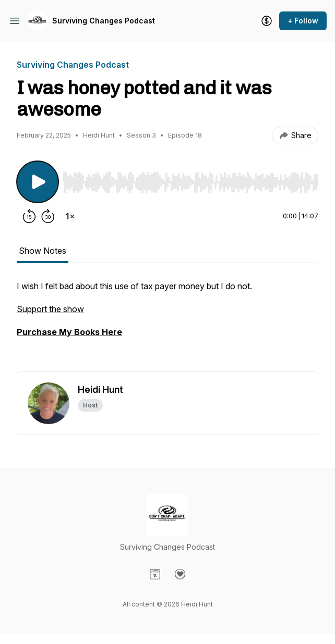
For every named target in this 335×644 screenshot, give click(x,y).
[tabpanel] (167, 326)
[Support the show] (267, 21)
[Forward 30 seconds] (48, 216)
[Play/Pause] (38, 182)
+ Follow (303, 21)
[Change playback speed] (70, 216)
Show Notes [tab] (43, 251)
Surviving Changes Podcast (104, 21)
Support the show (50, 309)
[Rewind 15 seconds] (29, 216)
